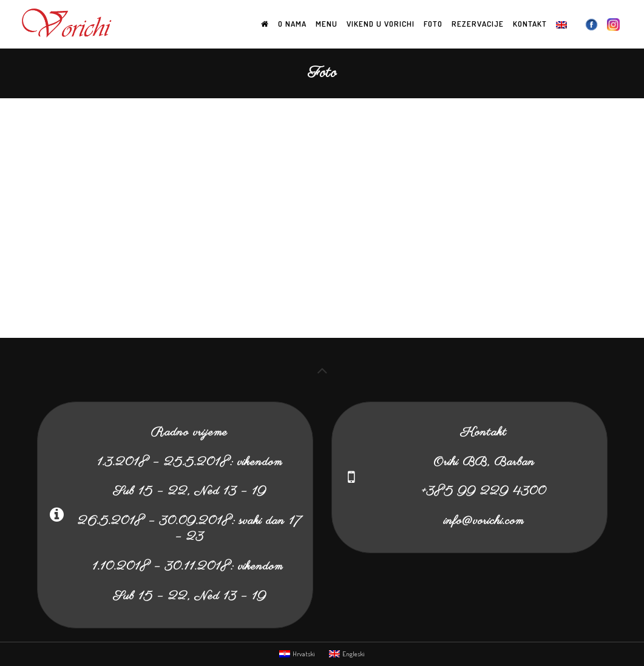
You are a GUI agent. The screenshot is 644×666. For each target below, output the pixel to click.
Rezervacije (478, 24)
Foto (433, 24)
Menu (327, 24)
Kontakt (530, 24)
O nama (292, 24)
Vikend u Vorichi (381, 24)
